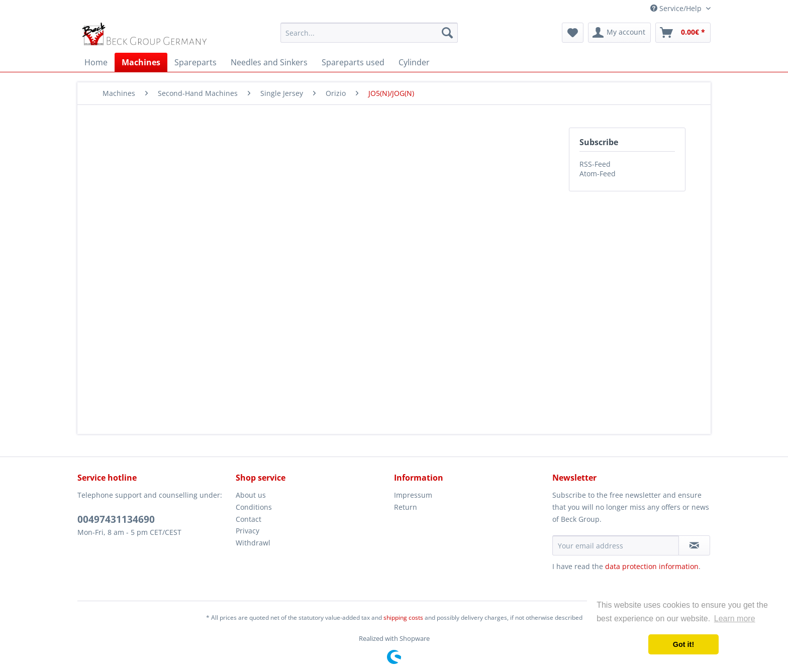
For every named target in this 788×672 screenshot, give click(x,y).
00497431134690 (116, 519)
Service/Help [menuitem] (677, 8)
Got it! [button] (683, 644)
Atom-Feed (598, 174)
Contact (249, 519)
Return (406, 507)
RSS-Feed (595, 164)
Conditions (254, 507)
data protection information (652, 566)
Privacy (248, 531)
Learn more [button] (735, 619)
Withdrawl (253, 543)
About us (251, 495)
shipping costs (403, 618)
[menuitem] (369, 33)
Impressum (413, 495)
